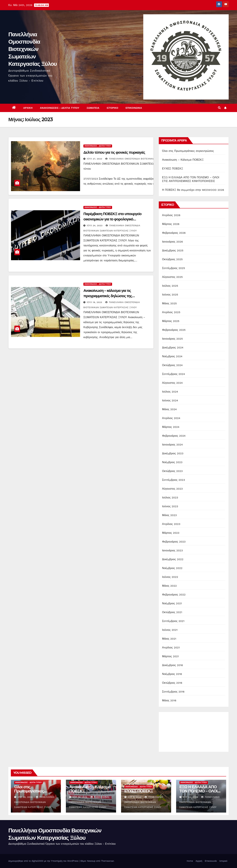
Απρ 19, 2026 (80, 797)
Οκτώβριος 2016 (172, 683)
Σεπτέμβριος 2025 (174, 268)
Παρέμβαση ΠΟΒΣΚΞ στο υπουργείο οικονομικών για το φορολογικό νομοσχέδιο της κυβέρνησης (112, 219)
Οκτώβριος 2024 (172, 365)
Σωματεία (93, 108)
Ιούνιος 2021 (170, 630)
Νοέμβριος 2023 (172, 462)
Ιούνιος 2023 (170, 506)
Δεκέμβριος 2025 (173, 250)
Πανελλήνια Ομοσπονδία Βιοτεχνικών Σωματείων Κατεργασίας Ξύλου (33, 49)
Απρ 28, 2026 (25, 797)
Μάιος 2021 (169, 639)
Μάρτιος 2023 (171, 533)
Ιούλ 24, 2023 (95, 226)
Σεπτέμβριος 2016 (173, 692)
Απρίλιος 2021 (171, 648)
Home (190, 861)
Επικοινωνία (134, 108)
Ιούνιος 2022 (170, 577)
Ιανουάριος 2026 (173, 242)
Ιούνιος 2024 (170, 400)
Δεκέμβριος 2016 (173, 665)
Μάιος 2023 (169, 515)
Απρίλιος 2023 (171, 524)
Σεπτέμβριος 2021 (173, 621)
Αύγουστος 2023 (172, 489)
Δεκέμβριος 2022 (173, 559)
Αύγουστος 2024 (172, 383)
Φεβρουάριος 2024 (174, 436)
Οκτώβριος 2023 (172, 471)
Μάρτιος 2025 (171, 321)
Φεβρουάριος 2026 (174, 233)
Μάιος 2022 (169, 586)
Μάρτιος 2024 (171, 427)
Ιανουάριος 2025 (172, 339)
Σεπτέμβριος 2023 (174, 480)
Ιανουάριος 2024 (172, 445)
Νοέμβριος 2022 (172, 568)
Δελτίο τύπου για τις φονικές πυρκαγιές (114, 152)
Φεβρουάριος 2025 (174, 330)
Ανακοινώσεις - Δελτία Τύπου (98, 146)
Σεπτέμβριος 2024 (174, 374)
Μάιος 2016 (169, 700)
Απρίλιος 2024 (171, 418)
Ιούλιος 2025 (170, 286)
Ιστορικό (112, 108)
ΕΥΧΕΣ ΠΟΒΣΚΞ (173, 169)
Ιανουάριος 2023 (172, 550)
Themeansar (107, 861)
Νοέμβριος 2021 (172, 603)
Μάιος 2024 (169, 409)
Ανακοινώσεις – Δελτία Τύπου (60, 108)
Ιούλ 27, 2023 (94, 159)
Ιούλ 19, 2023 (94, 302)
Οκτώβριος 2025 (172, 259)
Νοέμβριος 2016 (172, 674)
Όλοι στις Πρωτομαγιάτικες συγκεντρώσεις (188, 151)
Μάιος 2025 (169, 303)
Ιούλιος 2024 (170, 392)
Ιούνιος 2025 (170, 295)
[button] (219, 108)
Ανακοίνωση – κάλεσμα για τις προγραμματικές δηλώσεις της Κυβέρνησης (108, 296)
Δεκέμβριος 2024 (173, 348)
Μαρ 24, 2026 (190, 797)
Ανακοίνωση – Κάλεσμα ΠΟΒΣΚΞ (183, 160)
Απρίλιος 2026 (171, 215)
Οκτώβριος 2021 (172, 612)
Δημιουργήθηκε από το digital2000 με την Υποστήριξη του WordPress (44, 861)
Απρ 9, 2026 (135, 797)
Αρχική (28, 108)
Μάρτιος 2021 (171, 656)
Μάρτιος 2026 (171, 224)
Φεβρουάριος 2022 (174, 595)
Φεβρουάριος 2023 (174, 542)
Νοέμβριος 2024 (172, 356)
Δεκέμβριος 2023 (173, 453)
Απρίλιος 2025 (171, 312)
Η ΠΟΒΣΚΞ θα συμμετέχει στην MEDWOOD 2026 (193, 190)
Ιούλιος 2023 (170, 498)
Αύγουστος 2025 (172, 277)
